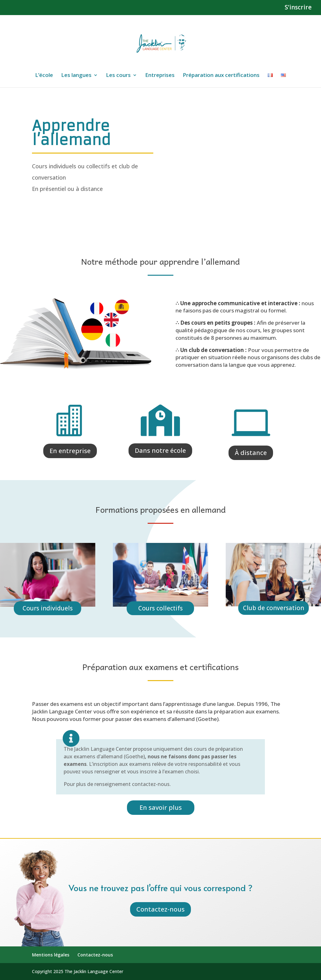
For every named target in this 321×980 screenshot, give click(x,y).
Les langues (76, 76)
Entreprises (160, 76)
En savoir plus (161, 807)
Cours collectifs (160, 608)
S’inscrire (298, 8)
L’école (44, 76)
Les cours (118, 76)
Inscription (63, 210)
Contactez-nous (160, 909)
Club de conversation (274, 608)
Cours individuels (48, 608)
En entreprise (70, 451)
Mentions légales (51, 955)
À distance (251, 453)
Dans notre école (160, 450)
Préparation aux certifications (221, 76)
